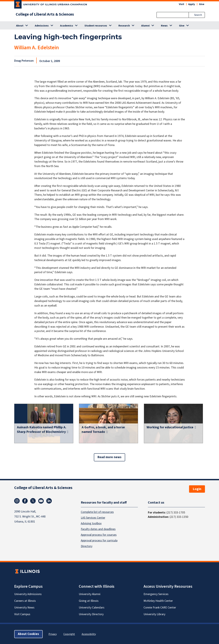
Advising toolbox (91, 523)
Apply (192, 4)
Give (202, 4)
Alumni (145, 26)
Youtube (41, 501)
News (164, 26)
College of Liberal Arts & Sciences (45, 14)
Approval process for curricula (99, 540)
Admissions (42, 26)
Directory (87, 546)
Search (198, 15)
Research (124, 26)
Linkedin (49, 501)
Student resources (96, 26)
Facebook (25, 501)
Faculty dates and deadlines (98, 529)
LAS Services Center (93, 518)
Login (197, 489)
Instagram (17, 501)
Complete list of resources (97, 512)
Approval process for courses (99, 535)
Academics (67, 26)
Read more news (110, 457)
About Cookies (28, 634)
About (20, 26)
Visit (182, 4)
